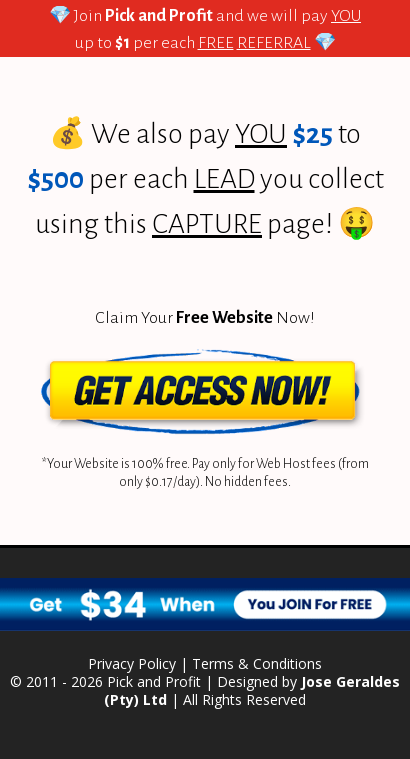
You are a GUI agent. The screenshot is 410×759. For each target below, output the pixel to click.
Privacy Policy (132, 663)
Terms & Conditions (257, 663)
